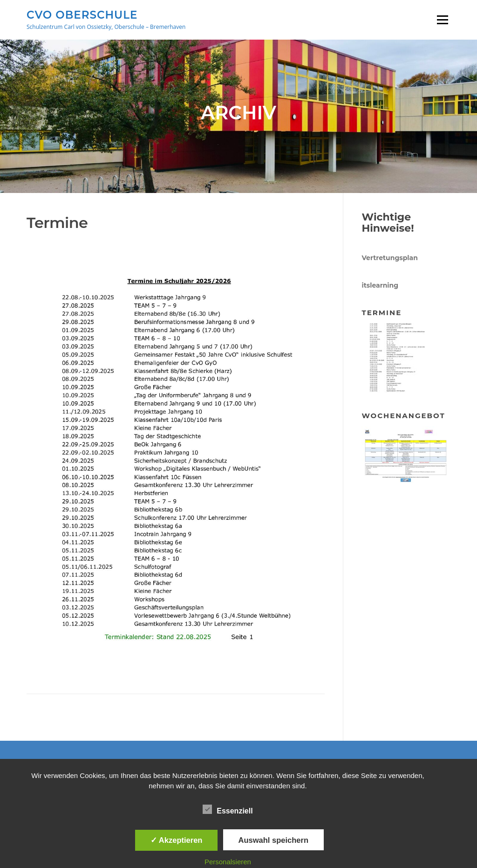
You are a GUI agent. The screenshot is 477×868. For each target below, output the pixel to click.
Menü (442, 20)
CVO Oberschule (82, 14)
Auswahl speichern (273, 840)
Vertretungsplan (389, 258)
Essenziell (228, 809)
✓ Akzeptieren (177, 840)
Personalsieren (228, 862)
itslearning (380, 285)
